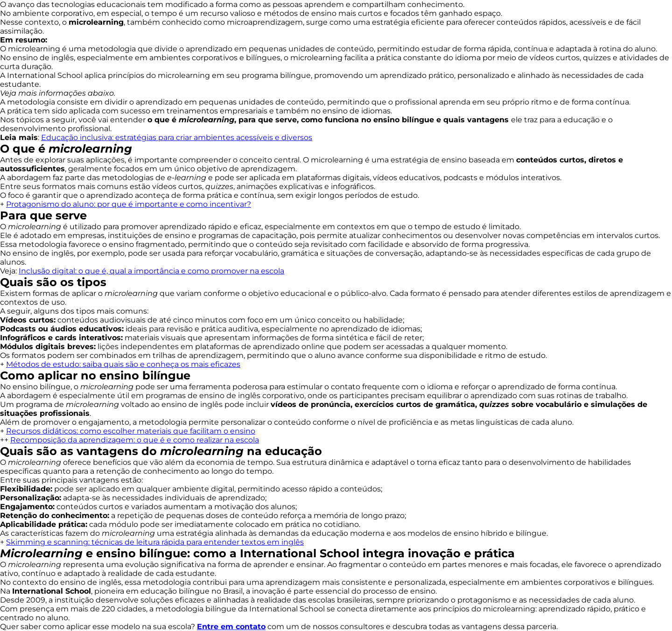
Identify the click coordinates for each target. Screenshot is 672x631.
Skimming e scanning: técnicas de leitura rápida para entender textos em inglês (155, 542)
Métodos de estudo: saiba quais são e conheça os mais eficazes (123, 364)
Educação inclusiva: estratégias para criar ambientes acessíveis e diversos (177, 137)
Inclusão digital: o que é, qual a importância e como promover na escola (151, 271)
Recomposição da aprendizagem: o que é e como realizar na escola (135, 440)
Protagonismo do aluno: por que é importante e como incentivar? (129, 204)
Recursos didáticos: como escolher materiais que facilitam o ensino (131, 431)
